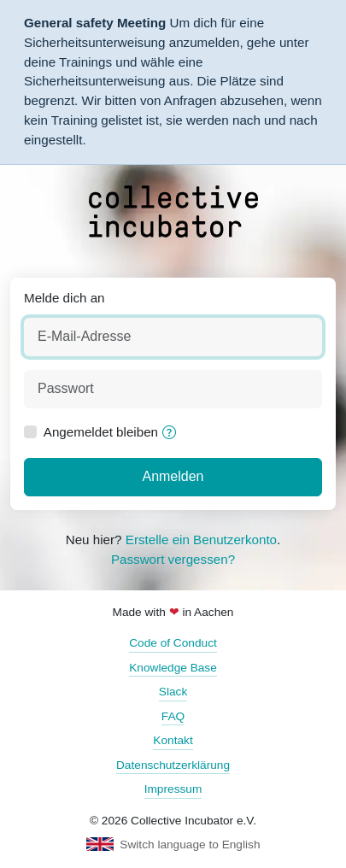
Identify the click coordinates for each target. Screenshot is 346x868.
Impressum (173, 789)
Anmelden (173, 476)
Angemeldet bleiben (101, 432)
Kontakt (173, 740)
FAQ (173, 716)
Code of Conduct (173, 643)
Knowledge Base (173, 668)
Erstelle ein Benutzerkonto (201, 540)
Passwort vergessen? (173, 559)
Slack (173, 692)
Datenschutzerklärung (173, 765)
